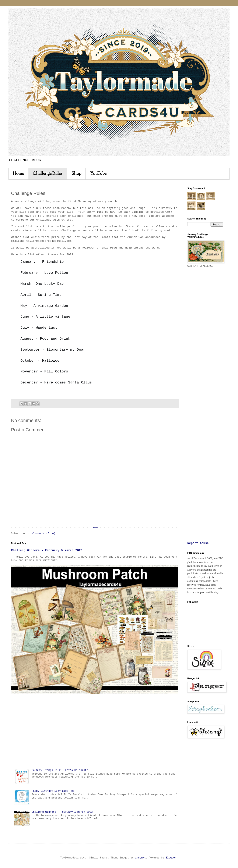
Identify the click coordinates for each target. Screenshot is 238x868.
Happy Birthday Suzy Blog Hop (53, 791)
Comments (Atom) (44, 534)
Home (18, 174)
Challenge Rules (48, 174)
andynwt (140, 858)
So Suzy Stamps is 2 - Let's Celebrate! (61, 770)
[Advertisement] (95, 731)
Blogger (171, 858)
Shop (76, 174)
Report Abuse (198, 543)
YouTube (98, 174)
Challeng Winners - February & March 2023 (47, 550)
